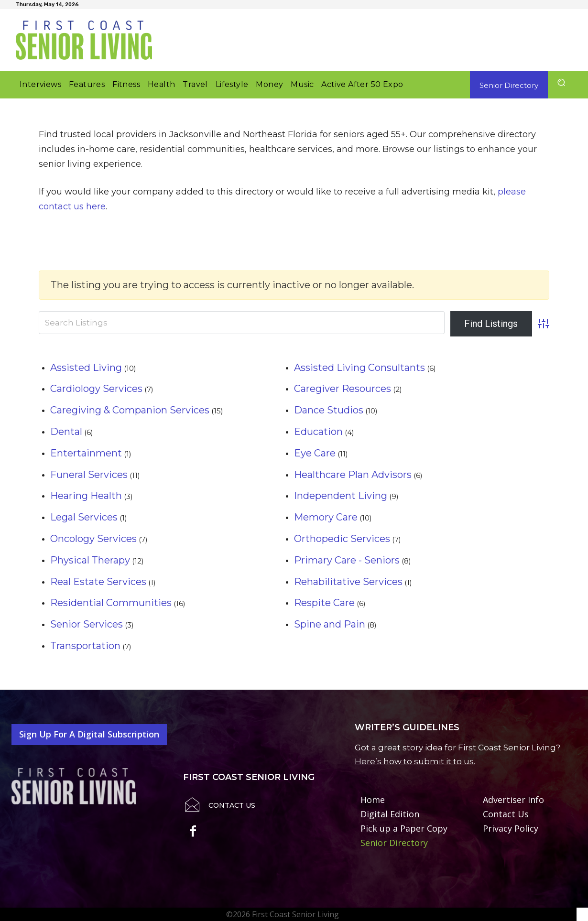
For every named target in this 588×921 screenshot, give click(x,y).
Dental (66, 432)
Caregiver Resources (343, 389)
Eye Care (315, 453)
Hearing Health (86, 496)
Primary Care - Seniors (347, 560)
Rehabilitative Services (348, 582)
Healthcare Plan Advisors (353, 475)
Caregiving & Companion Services (130, 410)
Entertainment (86, 453)
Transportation (85, 646)
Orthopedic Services (342, 539)
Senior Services (87, 624)
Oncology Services (93, 539)
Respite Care (324, 603)
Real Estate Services (98, 582)
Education (318, 432)
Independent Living (341, 496)
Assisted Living (86, 368)
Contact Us (232, 805)
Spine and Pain (330, 624)
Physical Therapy (90, 560)
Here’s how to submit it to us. (415, 761)
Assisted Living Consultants (359, 368)
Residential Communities (111, 603)
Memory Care (326, 517)
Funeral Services (89, 475)
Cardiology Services (96, 389)
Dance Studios (329, 410)
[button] (561, 82)
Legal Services (84, 517)
